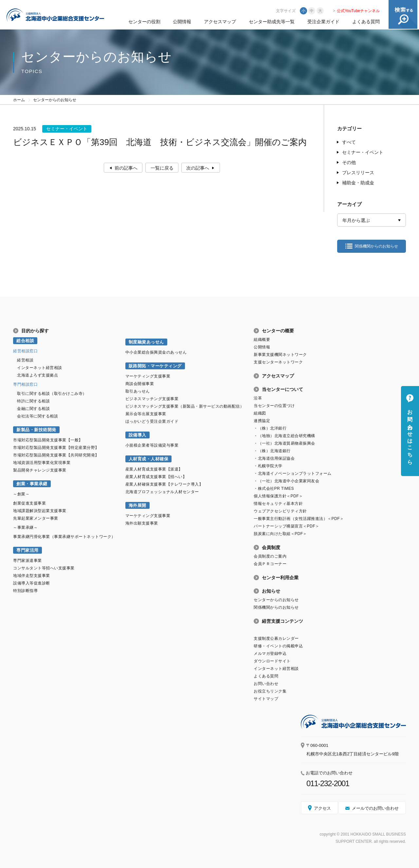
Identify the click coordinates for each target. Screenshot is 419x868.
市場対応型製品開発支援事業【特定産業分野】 (56, 448)
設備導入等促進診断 (32, 583)
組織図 (260, 413)
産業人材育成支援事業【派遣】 (154, 469)
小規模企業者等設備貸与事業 (152, 445)
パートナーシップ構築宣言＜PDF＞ (286, 526)
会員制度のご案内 (270, 556)
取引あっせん (138, 391)
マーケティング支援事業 (148, 376)
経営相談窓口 (25, 351)
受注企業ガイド (323, 22)
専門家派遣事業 (27, 561)
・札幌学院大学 (268, 466)
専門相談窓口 (25, 384)
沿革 (258, 398)
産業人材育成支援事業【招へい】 (156, 477)
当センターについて (282, 389)
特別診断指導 (25, 591)
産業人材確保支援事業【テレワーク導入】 (164, 484)
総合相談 (25, 341)
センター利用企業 (280, 578)
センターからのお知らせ (276, 600)
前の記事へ (126, 168)
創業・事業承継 (32, 484)
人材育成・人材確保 (149, 459)
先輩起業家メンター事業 (36, 518)
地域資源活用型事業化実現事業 (42, 463)
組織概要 (262, 340)
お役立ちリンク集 (270, 691)
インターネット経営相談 (40, 368)
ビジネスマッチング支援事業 (152, 399)
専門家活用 (27, 550)
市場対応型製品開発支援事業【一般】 (48, 440)
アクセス (322, 808)
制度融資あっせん (146, 342)
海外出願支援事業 (142, 523)
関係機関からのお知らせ (376, 246)
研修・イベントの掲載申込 (278, 646)
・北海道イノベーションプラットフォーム (293, 473)
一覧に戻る (162, 168)
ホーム (19, 100)
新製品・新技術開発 (36, 430)
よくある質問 (366, 22)
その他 (349, 162)
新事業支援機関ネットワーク (280, 355)
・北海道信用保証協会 (274, 458)
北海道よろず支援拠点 (37, 375)
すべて (349, 142)
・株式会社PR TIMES (274, 489)
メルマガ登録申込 (270, 654)
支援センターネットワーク (278, 362)
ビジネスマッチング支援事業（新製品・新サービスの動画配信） (185, 406)
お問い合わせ (266, 684)
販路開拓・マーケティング (155, 366)
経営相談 (25, 360)
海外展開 (137, 505)
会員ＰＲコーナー (270, 564)
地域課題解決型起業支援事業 (40, 511)
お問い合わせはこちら (410, 434)
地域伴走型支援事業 (32, 576)
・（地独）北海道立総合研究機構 (284, 436)
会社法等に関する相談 (37, 416)
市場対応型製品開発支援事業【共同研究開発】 (56, 455)
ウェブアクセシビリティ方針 (280, 511)
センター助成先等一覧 (272, 22)
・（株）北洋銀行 (270, 428)
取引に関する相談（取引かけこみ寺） (52, 394)
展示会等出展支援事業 (146, 414)
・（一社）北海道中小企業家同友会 (286, 481)
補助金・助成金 (358, 183)
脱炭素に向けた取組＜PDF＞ (280, 534)
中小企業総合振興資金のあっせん (156, 352)
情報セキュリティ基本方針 (278, 504)
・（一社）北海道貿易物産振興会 (284, 443)
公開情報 (182, 22)
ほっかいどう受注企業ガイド (152, 421)
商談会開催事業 (140, 384)
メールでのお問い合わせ (375, 808)
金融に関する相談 (33, 409)
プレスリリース (358, 173)
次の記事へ (198, 168)
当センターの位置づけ (274, 406)
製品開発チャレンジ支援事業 (40, 470)
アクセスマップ (220, 22)
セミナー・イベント (363, 152)
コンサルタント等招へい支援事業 (44, 568)
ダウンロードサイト (272, 661)
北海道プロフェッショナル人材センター (162, 492)
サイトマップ (266, 699)
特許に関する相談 (33, 401)
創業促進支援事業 (29, 503)
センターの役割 (144, 22)
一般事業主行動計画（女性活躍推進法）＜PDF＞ (299, 519)
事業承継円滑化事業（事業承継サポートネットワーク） (64, 537)
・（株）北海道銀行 (272, 451)
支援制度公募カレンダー (276, 638)
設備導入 (137, 435)
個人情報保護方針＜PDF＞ (278, 496)
